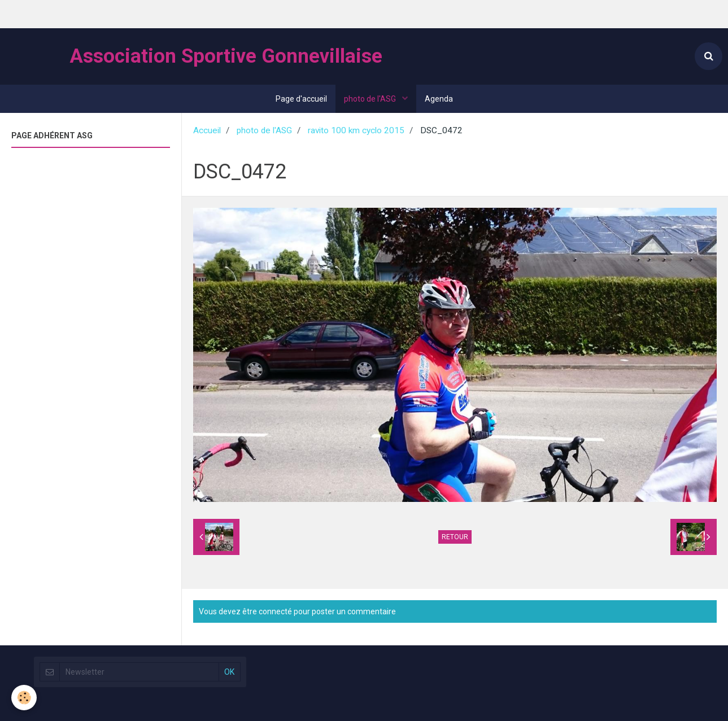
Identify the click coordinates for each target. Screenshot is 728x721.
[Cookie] (24, 698)
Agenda (439, 99)
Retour (455, 537)
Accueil (207, 130)
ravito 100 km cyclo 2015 (356, 130)
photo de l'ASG (371, 99)
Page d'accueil (301, 99)
